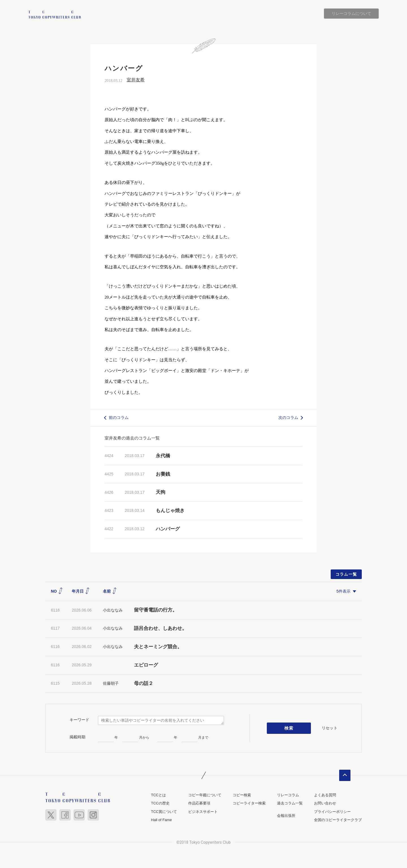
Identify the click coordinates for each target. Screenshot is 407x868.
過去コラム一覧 (290, 803)
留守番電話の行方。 (156, 610)
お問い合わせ (325, 803)
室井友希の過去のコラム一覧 (132, 438)
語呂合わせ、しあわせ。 (160, 628)
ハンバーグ (168, 529)
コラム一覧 (346, 574)
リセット (330, 728)
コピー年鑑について (205, 795)
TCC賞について (164, 812)
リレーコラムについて (351, 14)
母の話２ (144, 683)
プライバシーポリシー (332, 812)
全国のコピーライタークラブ (338, 820)
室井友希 (136, 80)
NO (57, 591)
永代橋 (163, 456)
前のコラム (119, 418)
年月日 (81, 591)
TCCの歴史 (160, 803)
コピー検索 (242, 795)
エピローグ (146, 665)
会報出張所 (286, 816)
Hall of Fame (161, 820)
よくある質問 (325, 795)
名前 (110, 591)
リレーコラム (288, 795)
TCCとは (158, 795)
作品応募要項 (199, 803)
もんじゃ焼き (170, 511)
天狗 (161, 492)
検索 (289, 728)
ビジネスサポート (203, 812)
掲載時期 (77, 737)
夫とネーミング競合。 (158, 647)
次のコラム (288, 418)
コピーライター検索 (249, 803)
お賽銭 (163, 474)
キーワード (79, 720)
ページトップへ (345, 775)
